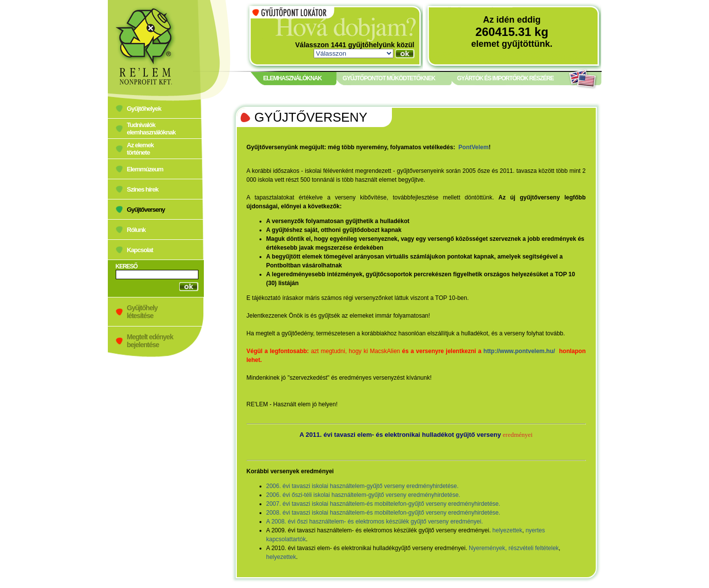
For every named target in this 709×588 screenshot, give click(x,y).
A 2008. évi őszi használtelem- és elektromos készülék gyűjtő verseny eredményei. (375, 522)
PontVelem (473, 147)
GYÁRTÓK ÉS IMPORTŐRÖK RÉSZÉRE (505, 78)
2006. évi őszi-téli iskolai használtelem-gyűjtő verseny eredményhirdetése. (363, 495)
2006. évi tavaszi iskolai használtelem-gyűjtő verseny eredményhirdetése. (363, 486)
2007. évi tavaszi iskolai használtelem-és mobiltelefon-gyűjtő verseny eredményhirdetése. (384, 504)
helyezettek (507, 530)
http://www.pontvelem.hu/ (519, 351)
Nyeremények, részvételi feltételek (514, 548)
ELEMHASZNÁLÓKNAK (293, 78)
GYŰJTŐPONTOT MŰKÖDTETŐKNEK (389, 78)
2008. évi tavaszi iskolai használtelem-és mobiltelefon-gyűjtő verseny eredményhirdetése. (384, 513)
